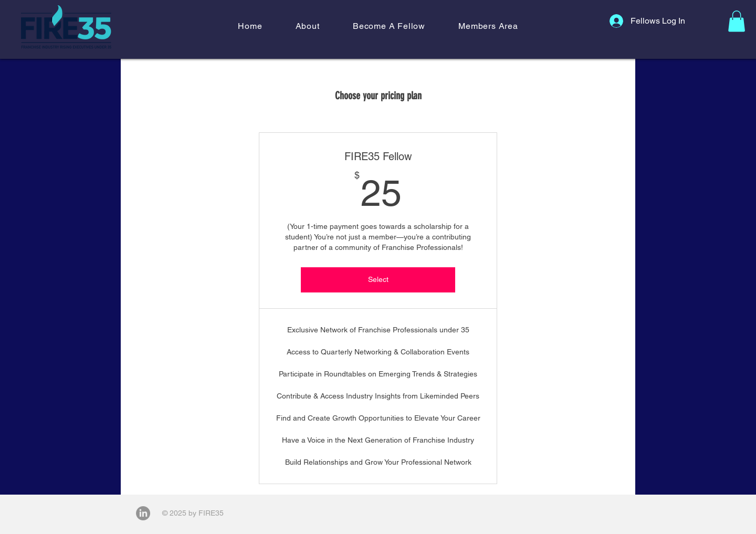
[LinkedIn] (143, 513)
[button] (307, 26)
